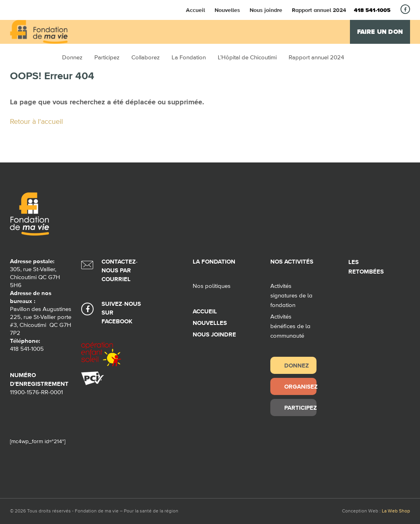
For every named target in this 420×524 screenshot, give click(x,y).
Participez (300, 408)
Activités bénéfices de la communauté (290, 326)
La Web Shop (396, 511)
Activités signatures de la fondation (291, 296)
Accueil (195, 10)
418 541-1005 (372, 10)
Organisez (300, 386)
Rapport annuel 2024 (319, 10)
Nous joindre (266, 10)
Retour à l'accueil (36, 122)
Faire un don (380, 32)
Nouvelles (227, 10)
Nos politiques (212, 286)
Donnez (297, 365)
